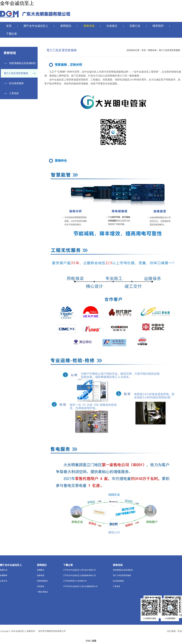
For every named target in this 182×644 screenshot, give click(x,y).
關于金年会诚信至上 (36, 26)
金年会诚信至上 (17, 3)
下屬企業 (12, 34)
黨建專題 (41, 575)
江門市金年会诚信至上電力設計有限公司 (79, 570)
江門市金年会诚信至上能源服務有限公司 (79, 575)
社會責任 (112, 26)
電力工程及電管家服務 (16, 73)
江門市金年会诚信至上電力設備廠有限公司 (80, 586)
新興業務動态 (42, 581)
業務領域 (89, 26)
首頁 (9, 26)
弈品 (180, 631)
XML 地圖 (91, 641)
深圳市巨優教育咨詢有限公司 (52, 631)
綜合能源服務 (16, 83)
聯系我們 (158, 26)
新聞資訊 (66, 26)
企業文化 (4, 581)
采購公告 (135, 26)
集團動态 (41, 570)
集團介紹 (4, 570)
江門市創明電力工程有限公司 (75, 581)
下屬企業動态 (42, 592)
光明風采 (41, 586)
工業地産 (14, 93)
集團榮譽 (4, 575)
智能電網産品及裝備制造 (22, 63)
